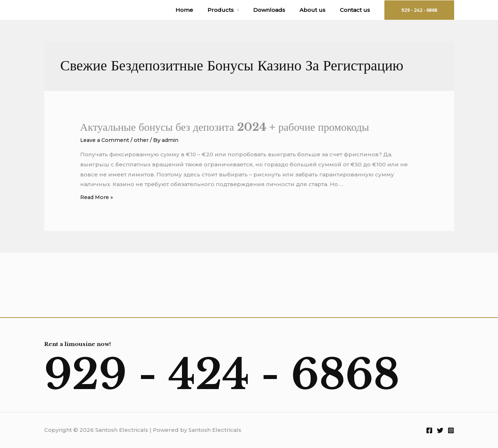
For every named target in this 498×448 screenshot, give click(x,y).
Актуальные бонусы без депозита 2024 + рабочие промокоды (225, 127)
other (144, 140)
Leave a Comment (106, 140)
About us (318, 10)
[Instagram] (451, 430)
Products (233, 10)
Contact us (357, 10)
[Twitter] (440, 430)
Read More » (98, 197)
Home (200, 10)
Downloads (278, 10)
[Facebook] (429, 430)
